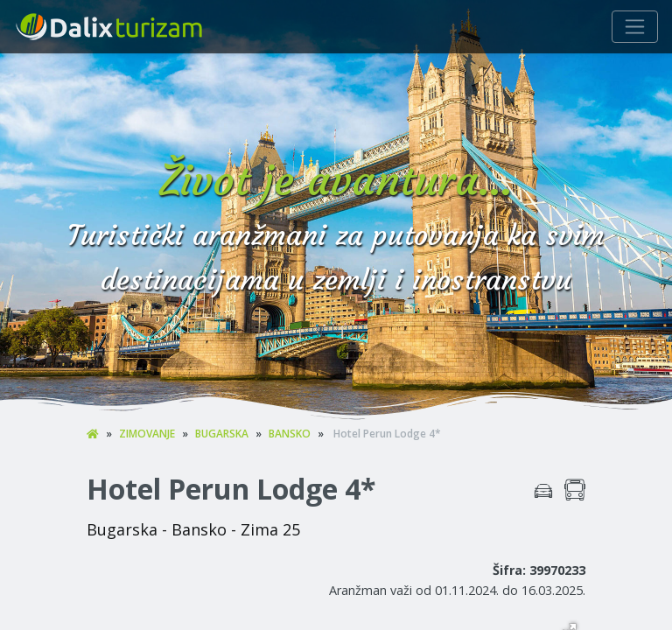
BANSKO (290, 434)
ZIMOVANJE (147, 434)
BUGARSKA (222, 434)
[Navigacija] (635, 27)
